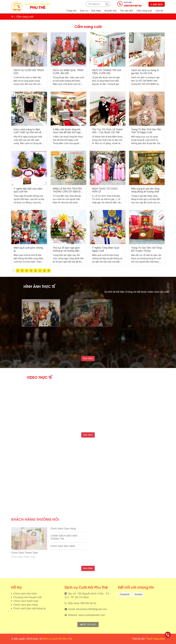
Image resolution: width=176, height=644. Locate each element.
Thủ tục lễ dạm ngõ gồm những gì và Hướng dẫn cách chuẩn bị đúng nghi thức (66, 252)
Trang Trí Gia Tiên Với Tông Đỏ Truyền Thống (146, 249)
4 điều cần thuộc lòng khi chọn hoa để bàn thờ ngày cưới (67, 132)
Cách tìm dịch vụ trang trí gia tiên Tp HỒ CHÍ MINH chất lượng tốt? (145, 73)
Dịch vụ (84, 10)
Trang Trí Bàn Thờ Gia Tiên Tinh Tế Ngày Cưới (146, 131)
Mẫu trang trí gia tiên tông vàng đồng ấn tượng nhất (145, 190)
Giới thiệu (96, 10)
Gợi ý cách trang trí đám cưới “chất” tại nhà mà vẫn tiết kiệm (28, 132)
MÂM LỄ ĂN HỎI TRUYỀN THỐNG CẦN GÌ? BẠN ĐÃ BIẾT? (68, 192)
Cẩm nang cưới (144, 10)
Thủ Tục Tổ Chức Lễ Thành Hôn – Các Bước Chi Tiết (107, 131)
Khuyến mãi (110, 10)
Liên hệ (159, 10)
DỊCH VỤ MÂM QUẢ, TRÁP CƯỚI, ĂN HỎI (68, 72)
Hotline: (133, 4)
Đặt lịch (157, 4)
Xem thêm (88, 358)
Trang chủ (71, 10)
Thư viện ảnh (127, 10)
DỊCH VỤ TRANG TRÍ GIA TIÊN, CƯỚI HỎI (106, 72)
